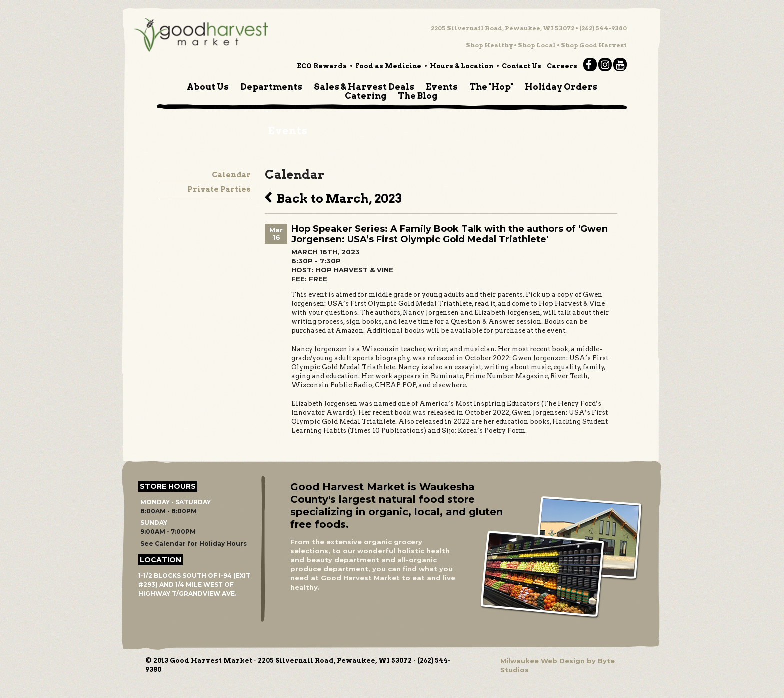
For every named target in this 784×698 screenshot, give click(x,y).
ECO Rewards (322, 66)
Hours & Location (462, 66)
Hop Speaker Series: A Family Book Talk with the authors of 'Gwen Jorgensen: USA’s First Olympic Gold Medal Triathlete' (450, 234)
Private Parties (219, 189)
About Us (208, 87)
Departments (271, 87)
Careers (562, 66)
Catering (366, 96)
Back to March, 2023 (333, 197)
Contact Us (522, 66)
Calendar (231, 175)
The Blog (418, 96)
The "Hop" (491, 87)
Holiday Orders (561, 87)
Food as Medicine (388, 66)
